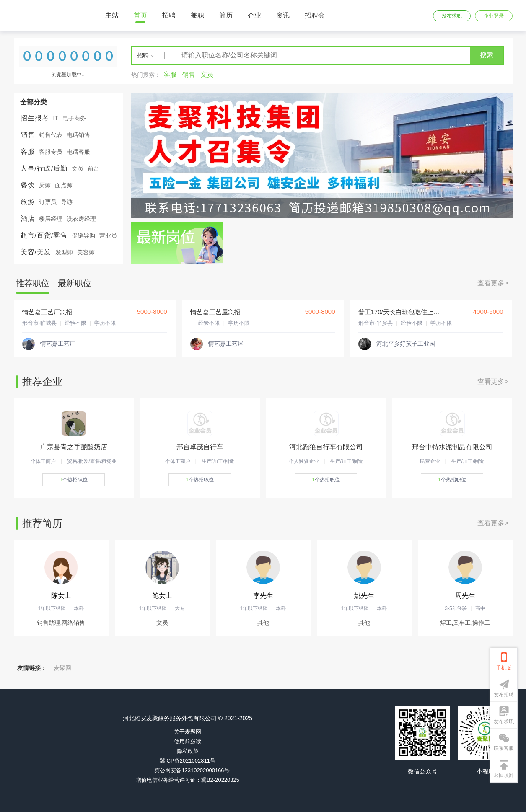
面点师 (64, 185)
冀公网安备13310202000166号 (192, 770)
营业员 (108, 235)
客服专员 (51, 152)
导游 (67, 202)
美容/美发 (36, 252)
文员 (78, 168)
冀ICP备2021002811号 (188, 761)
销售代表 (51, 135)
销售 (28, 135)
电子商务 (74, 118)
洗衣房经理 (81, 219)
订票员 (48, 202)
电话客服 (78, 152)
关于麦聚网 (188, 732)
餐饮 (28, 185)
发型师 (64, 252)
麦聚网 (62, 668)
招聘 (169, 15)
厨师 (45, 185)
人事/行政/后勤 (44, 168)
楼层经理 (51, 219)
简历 (226, 15)
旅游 (28, 202)
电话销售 (78, 135)
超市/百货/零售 (44, 235)
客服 (28, 151)
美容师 (86, 252)
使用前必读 (188, 741)
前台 (93, 168)
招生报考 (35, 118)
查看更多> (493, 283)
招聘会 (315, 15)
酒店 (28, 219)
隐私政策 (188, 751)
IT (56, 118)
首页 (140, 15)
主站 (112, 15)
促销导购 (83, 235)
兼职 (197, 15)
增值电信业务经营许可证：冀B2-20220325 (188, 780)
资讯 (283, 15)
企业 (254, 15)
